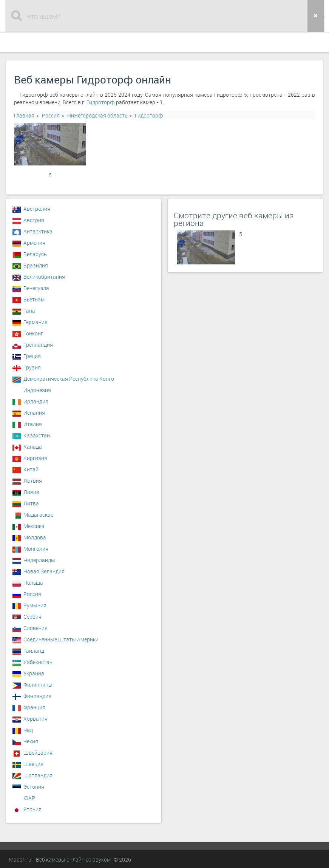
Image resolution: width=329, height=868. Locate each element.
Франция (34, 707)
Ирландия (36, 401)
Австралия (37, 209)
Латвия (33, 481)
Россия (51, 115)
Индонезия (37, 390)
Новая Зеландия (44, 571)
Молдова (35, 537)
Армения (34, 243)
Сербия (32, 617)
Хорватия (36, 719)
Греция (32, 356)
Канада (33, 447)
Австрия (34, 220)
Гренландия (38, 345)
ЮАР (29, 798)
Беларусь (35, 254)
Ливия (31, 492)
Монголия (36, 549)
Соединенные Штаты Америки (61, 639)
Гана (29, 311)
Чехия (31, 741)
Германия (36, 322)
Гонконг (33, 333)
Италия (33, 424)
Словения (36, 628)
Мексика (34, 526)
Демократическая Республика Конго (69, 379)
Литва (31, 503)
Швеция (33, 764)
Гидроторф (101, 102)
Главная (24, 115)
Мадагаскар (39, 515)
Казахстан (37, 435)
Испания (34, 413)
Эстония (34, 787)
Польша (33, 583)
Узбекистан (38, 662)
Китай (31, 469)
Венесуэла (36, 288)
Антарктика (38, 231)
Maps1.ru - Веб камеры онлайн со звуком (60, 860)
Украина (34, 673)
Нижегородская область (97, 115)
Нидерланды (39, 560)
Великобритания (44, 277)
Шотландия (38, 775)
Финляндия (37, 696)
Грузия (32, 367)
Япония (32, 809)
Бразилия (36, 265)
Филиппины (38, 685)
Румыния (35, 605)
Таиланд (34, 651)
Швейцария (38, 753)
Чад (28, 730)
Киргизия (35, 458)
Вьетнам (34, 299)
